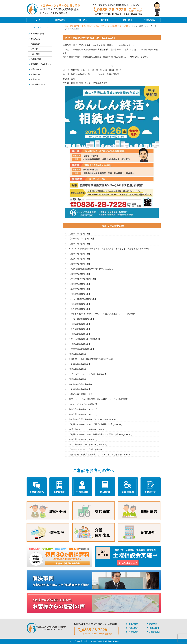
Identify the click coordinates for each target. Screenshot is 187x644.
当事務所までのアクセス (41, 64)
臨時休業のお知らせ (78, 354)
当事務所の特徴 (37, 34)
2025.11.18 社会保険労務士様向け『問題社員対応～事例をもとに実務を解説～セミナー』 (109, 249)
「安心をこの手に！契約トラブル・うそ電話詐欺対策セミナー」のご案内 (102, 314)
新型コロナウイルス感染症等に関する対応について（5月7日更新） (99, 399)
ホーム (38, 20)
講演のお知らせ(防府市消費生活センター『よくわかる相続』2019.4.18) (101, 454)
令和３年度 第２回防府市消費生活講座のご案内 (91, 359)
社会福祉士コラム (38, 84)
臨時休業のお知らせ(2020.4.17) (83, 409)
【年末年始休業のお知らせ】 (82, 239)
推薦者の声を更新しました (81, 394)
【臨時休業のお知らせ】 (80, 234)
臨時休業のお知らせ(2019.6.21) (83, 439)
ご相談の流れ (149, 20)
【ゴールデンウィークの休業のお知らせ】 (88, 374)
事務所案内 (60, 20)
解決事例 (105, 20)
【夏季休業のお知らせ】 (80, 259)
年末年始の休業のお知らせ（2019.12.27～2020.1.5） (93, 419)
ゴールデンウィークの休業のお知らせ (86, 449)
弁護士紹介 (82, 20)
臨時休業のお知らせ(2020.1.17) (83, 414)
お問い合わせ (36, 69)
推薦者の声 (35, 79)
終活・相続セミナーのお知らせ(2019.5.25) (88, 444)
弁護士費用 (127, 20)
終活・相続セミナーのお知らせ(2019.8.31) (88, 429)
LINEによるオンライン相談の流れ (84, 404)
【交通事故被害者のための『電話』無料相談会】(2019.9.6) (95, 424)
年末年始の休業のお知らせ (81, 384)
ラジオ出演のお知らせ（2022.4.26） (85, 339)
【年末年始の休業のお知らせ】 (83, 279)
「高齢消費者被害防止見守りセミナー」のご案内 (91, 269)
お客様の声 (35, 74)
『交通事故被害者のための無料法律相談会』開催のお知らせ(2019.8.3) (100, 434)
